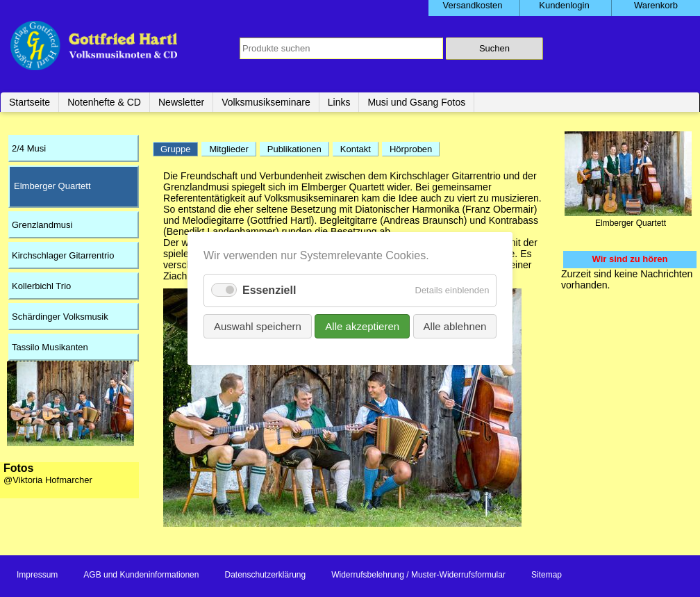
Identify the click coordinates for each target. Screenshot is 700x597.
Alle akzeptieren (362, 326)
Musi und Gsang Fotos (416, 102)
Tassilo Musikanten (50, 347)
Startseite (30, 102)
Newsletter (181, 102)
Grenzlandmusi (42, 225)
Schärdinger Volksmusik (60, 317)
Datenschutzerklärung (265, 575)
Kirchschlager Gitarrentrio (63, 255)
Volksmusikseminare (266, 102)
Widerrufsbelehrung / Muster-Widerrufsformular (418, 575)
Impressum (37, 575)
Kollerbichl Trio (41, 286)
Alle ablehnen (455, 326)
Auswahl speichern (258, 326)
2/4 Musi (29, 148)
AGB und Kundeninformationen (141, 575)
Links (339, 102)
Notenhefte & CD (104, 102)
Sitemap (547, 575)
